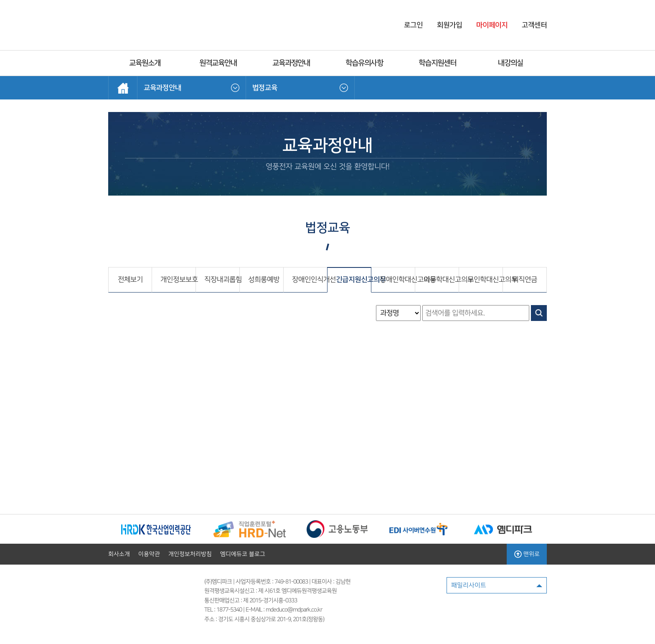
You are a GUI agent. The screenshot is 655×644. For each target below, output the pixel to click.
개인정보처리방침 (190, 554)
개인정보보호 (178, 280)
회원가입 (449, 25)
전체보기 (130, 280)
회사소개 (119, 554)
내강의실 (510, 63)
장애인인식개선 (310, 280)
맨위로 (527, 554)
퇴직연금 (525, 280)
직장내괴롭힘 (222, 280)
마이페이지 (492, 25)
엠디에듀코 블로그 (243, 554)
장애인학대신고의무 (397, 280)
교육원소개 (145, 63)
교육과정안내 (291, 63)
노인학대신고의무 (485, 280)
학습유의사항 (364, 63)
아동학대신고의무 (441, 280)
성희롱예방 (264, 280)
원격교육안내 (218, 63)
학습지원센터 (437, 63)
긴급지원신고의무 (353, 280)
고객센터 (534, 25)
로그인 (413, 25)
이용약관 (149, 554)
